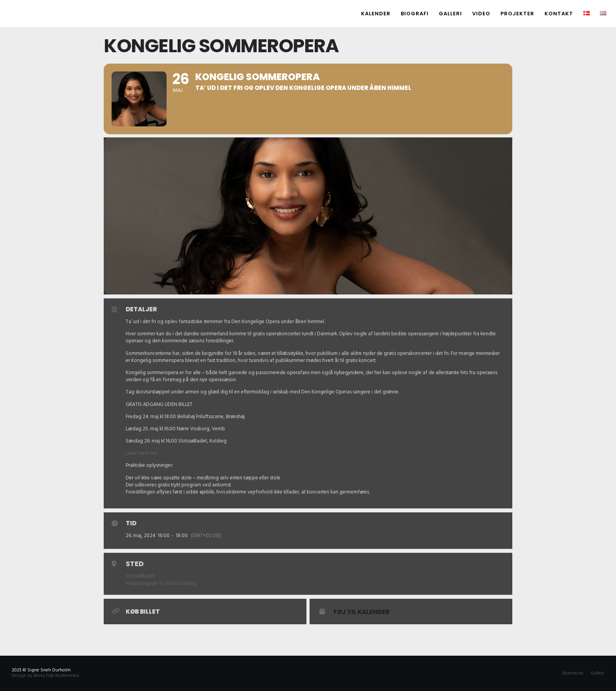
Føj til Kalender (361, 612)
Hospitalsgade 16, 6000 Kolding (161, 583)
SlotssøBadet (140, 576)
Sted (135, 564)
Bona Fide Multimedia (56, 675)
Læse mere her (142, 453)
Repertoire (573, 673)
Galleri (597, 673)
